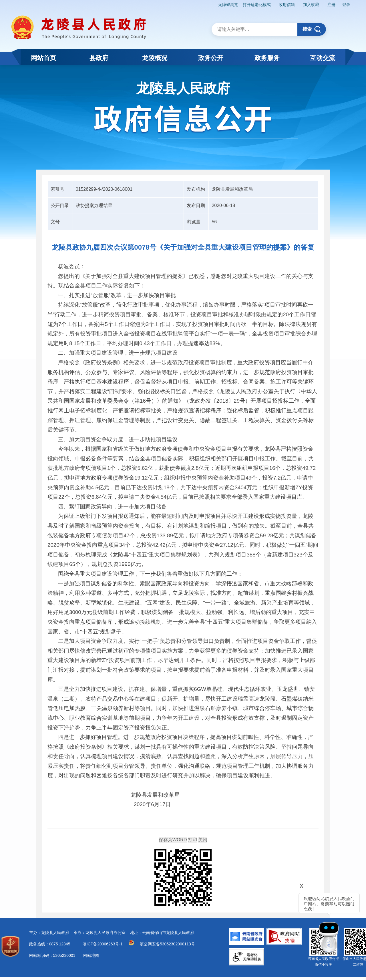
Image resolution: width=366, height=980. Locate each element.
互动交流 (323, 58)
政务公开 (211, 58)
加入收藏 (311, 5)
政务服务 (267, 58)
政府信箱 (287, 5)
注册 (331, 5)
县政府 (99, 58)
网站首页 (43, 58)
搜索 (312, 29)
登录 (346, 5)
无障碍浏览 (228, 5)
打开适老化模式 (257, 5)
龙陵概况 (155, 58)
